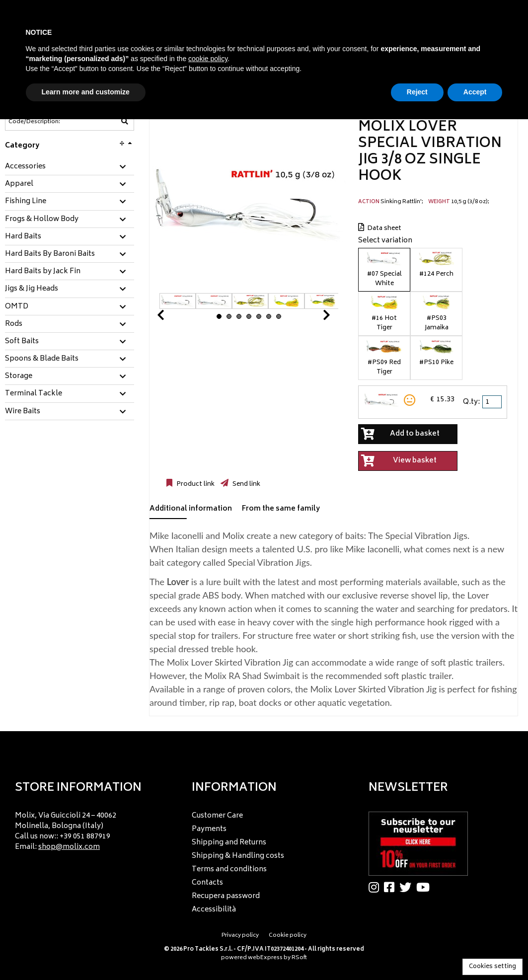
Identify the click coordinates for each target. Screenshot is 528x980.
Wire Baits (23, 412)
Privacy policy (240, 936)
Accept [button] (475, 92)
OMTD (17, 307)
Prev (172, 318)
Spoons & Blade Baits (42, 359)
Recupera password (226, 896)
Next (314, 318)
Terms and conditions (229, 869)
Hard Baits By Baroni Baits (50, 254)
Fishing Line (26, 202)
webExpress (265, 958)
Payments (209, 829)
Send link (246, 484)
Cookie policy (288, 936)
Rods (14, 324)
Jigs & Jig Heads (32, 289)
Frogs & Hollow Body (42, 220)
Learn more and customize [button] (86, 92)
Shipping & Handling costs (238, 856)
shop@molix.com (69, 847)
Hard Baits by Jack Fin (43, 272)
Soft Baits (22, 342)
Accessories (25, 167)
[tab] (70, 167)
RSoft (299, 958)
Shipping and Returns (229, 843)
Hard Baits (23, 237)
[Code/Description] (45, 122)
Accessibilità (214, 910)
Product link (195, 484)
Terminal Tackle (34, 394)
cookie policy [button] (208, 59)
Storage (19, 377)
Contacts (207, 883)
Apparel (19, 184)
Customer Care (217, 816)
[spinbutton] (493, 402)
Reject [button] (417, 92)
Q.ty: (471, 402)
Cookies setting (492, 967)
